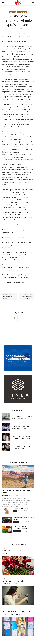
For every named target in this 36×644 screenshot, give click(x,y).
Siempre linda (22, 12)
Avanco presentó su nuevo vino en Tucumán (21, 447)
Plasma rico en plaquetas (21, 509)
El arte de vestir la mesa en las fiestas (15, 552)
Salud (15, 511)
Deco (4, 548)
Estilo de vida (17, 531)
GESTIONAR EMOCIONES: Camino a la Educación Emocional (18, 613)
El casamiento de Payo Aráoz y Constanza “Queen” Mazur (23, 437)
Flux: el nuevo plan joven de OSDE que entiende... (22, 417)
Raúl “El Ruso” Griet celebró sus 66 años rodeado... (22, 427)
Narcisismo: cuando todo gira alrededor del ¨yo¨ (15, 582)
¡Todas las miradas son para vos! (27, 297)
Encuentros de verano (8, 297)
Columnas (13, 12)
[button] (3, 3)
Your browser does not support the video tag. (16, 333)
